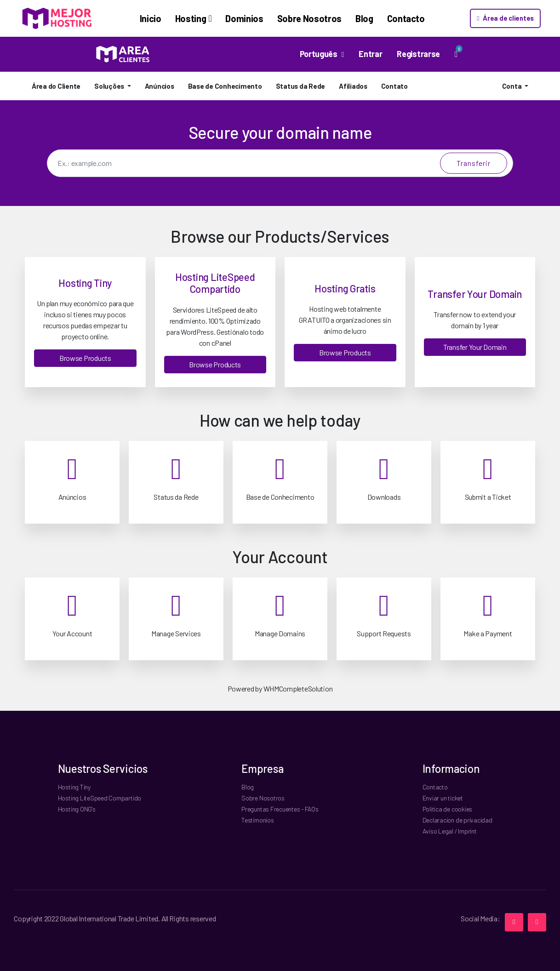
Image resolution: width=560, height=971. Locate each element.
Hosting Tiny (74, 787)
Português (320, 54)
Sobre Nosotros (294, 18)
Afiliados (353, 86)
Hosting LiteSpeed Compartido (100, 798)
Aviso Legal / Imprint (450, 831)
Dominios (229, 18)
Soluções (110, 86)
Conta (512, 86)
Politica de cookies (447, 809)
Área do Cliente (56, 86)
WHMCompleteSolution (298, 688)
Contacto (391, 18)
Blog (349, 18)
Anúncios (160, 86)
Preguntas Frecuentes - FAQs (280, 809)
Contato (394, 86)
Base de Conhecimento (225, 86)
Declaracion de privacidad (457, 820)
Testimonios (257, 820)
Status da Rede (300, 86)
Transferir (474, 163)
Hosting (176, 18)
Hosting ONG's (77, 809)
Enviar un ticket (443, 798)
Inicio (135, 18)
